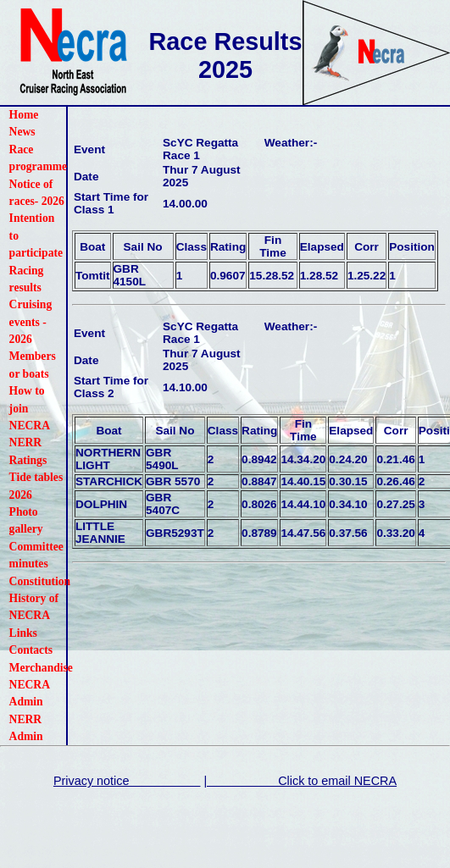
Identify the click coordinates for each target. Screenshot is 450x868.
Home (24, 115)
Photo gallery (26, 520)
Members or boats (33, 365)
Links (23, 633)
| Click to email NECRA (300, 781)
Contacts (31, 650)
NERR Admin (26, 728)
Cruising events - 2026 (31, 322)
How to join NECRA (30, 408)
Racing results (27, 279)
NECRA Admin (30, 693)
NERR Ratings (28, 451)
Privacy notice (127, 781)
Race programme (38, 158)
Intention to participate (36, 235)
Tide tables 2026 (36, 486)
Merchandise (38, 668)
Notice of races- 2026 (37, 193)
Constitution (38, 581)
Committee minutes (36, 555)
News (22, 132)
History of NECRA (34, 607)
